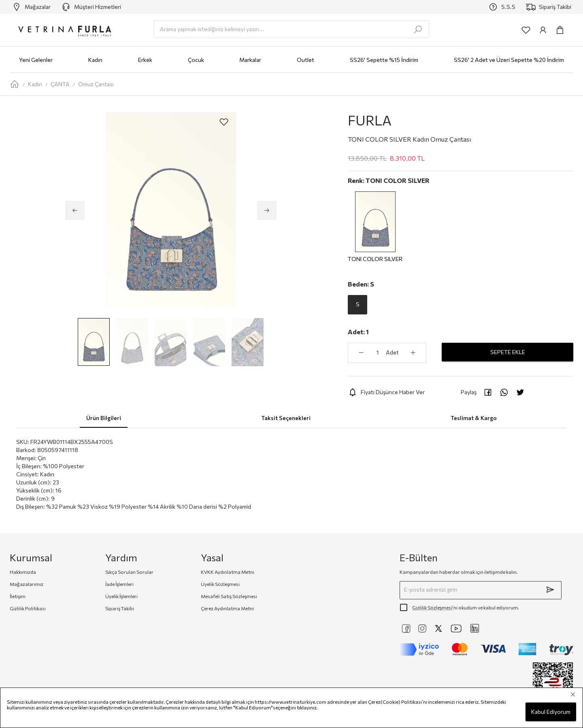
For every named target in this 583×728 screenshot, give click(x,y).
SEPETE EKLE (507, 352)
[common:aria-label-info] (543, 30)
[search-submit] (418, 30)
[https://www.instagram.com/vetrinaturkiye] (422, 628)
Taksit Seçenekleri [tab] (286, 418)
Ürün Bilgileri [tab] (104, 418)
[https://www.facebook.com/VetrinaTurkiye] (406, 628)
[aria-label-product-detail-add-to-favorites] (224, 122)
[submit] (550, 590)
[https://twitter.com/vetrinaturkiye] (438, 628)
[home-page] (15, 84)
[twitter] (520, 392)
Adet (392, 352)
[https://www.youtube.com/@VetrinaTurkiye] (456, 628)
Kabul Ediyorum (551, 712)
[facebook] (488, 392)
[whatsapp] (504, 392)
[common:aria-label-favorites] (526, 30)
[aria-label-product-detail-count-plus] (413, 353)
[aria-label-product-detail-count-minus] (361, 353)
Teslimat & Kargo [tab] (474, 418)
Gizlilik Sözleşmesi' (433, 607)
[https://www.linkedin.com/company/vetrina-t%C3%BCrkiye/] (475, 628)
